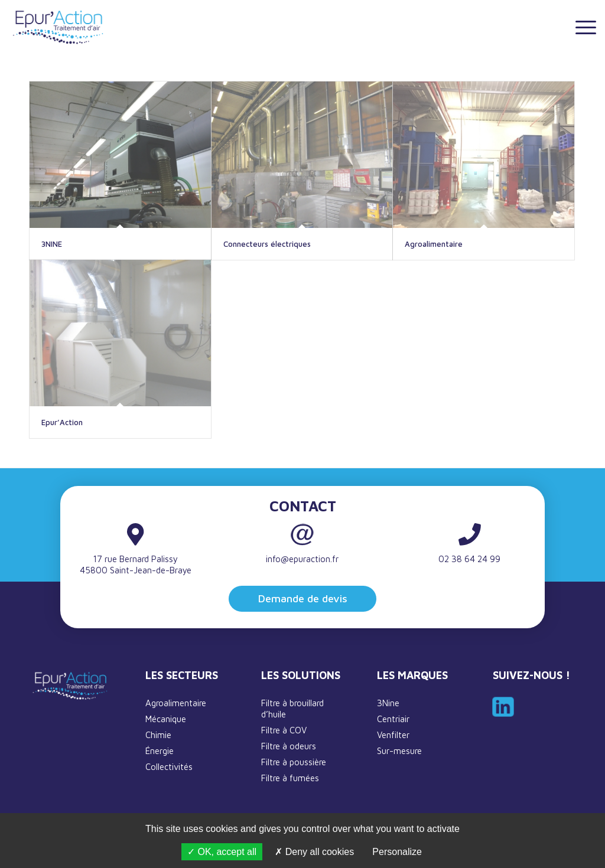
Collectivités (169, 767)
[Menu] (582, 27)
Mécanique (166, 719)
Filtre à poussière (294, 762)
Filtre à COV (284, 730)
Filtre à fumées (290, 778)
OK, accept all (222, 852)
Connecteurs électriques (267, 244)
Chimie (158, 735)
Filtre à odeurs (289, 746)
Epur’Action (62, 422)
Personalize (397, 852)
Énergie (160, 751)
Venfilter (393, 735)
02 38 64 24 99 (469, 559)
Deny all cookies (314, 852)
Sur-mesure (399, 751)
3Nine (388, 703)
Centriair (393, 719)
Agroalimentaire (434, 244)
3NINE (52, 244)
